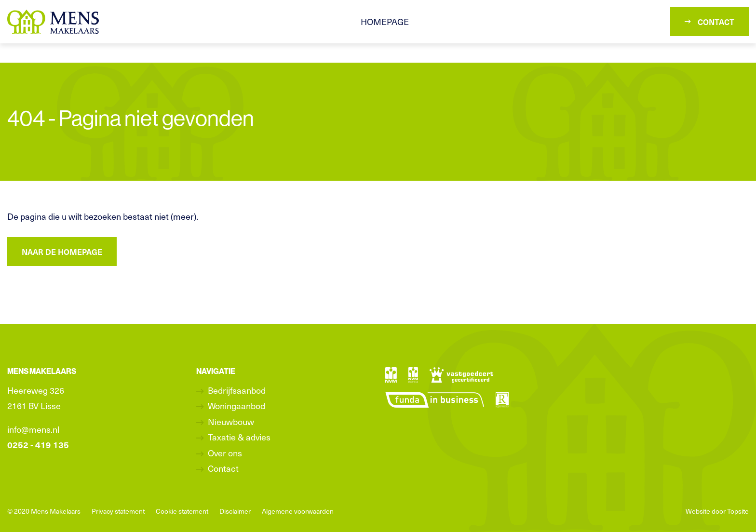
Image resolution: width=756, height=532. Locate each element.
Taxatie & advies (239, 437)
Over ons (225, 453)
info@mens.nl (33, 429)
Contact (709, 22)
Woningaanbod (236, 406)
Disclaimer (235, 511)
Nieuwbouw (231, 421)
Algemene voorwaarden (298, 511)
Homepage (385, 21)
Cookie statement (182, 511)
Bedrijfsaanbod (237, 390)
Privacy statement (118, 511)
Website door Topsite (717, 511)
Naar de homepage (62, 252)
